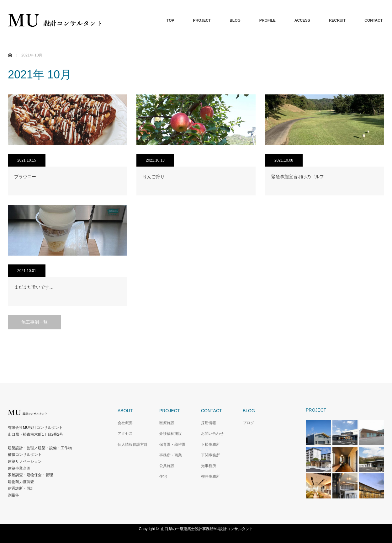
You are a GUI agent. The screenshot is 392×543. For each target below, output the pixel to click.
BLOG (235, 20)
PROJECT (202, 20)
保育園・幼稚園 (172, 445)
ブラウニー (25, 177)
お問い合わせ (212, 434)
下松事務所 (210, 445)
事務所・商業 (171, 455)
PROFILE (268, 20)
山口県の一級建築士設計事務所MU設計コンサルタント (207, 529)
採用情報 (209, 423)
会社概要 (125, 423)
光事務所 (209, 466)
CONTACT (373, 20)
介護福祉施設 (171, 434)
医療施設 (167, 423)
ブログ (248, 423)
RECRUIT (337, 20)
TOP (170, 20)
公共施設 (167, 466)
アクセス (125, 434)
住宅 (163, 476)
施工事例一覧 (34, 322)
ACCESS (302, 20)
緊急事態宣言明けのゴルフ (298, 177)
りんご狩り (154, 177)
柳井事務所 (210, 476)
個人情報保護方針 (133, 445)
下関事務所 (210, 455)
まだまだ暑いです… (34, 287)
